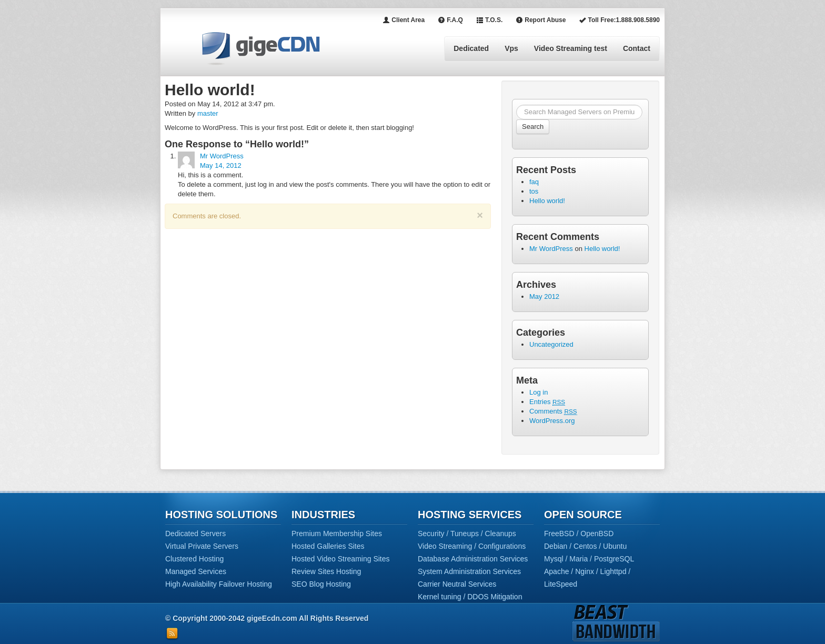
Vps (511, 48)
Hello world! (547, 201)
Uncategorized (551, 344)
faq (534, 182)
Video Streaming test (571, 48)
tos (534, 191)
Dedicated (471, 48)
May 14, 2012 (221, 165)
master (208, 113)
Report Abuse (541, 20)
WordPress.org (552, 421)
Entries (547, 402)
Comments (553, 411)
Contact (637, 48)
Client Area (404, 20)
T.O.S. (489, 20)
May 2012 (544, 296)
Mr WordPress (222, 156)
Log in (539, 392)
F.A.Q (450, 20)
